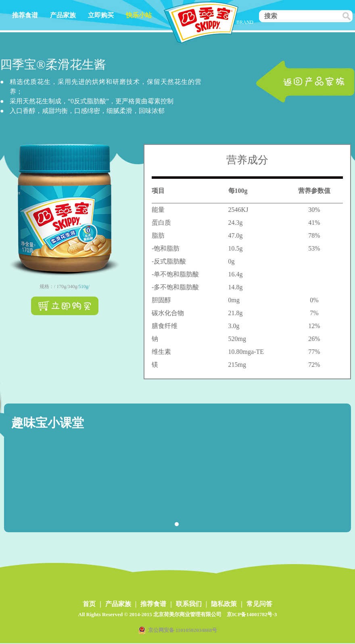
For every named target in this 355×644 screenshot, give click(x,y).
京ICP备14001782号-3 (252, 614)
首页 (89, 604)
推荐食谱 (25, 15)
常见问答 (259, 604)
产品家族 (63, 15)
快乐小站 (139, 15)
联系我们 (189, 604)
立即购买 (101, 15)
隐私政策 (224, 604)
